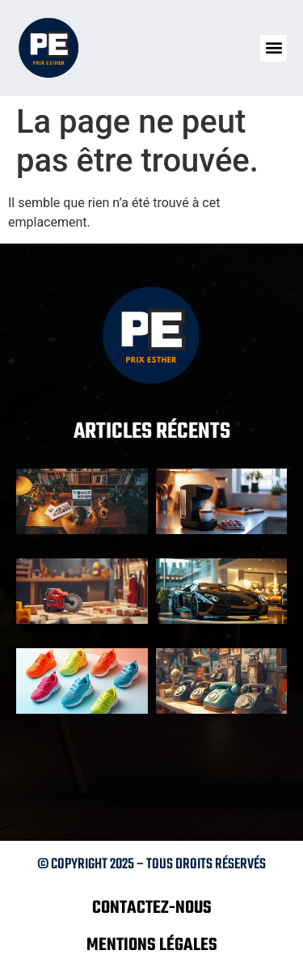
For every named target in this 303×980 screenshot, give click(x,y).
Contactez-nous (152, 908)
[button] (274, 48)
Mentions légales (152, 945)
